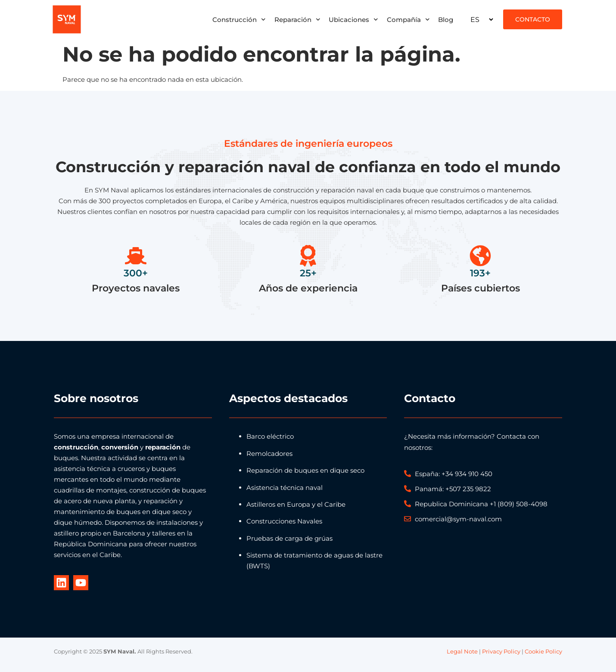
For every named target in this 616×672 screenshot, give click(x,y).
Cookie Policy (543, 651)
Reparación (297, 20)
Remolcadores (269, 454)
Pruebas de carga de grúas (289, 538)
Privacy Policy (501, 651)
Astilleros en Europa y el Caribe (296, 504)
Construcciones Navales (284, 521)
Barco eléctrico (270, 436)
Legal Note (462, 651)
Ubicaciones (353, 20)
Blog (446, 20)
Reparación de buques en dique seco (305, 470)
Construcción (239, 20)
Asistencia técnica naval (285, 488)
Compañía (408, 20)
